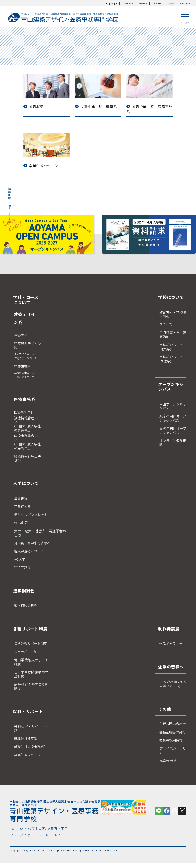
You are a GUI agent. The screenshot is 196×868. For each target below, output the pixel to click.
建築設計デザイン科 (27, 355)
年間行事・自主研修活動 (173, 339)
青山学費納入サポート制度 (31, 666)
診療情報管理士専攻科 (27, 462)
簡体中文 (138, 3)
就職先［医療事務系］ (31, 751)
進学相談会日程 (26, 610)
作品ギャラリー (171, 648)
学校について (171, 302)
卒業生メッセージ (27, 759)
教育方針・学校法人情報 (173, 319)
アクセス (166, 329)
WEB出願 (21, 527)
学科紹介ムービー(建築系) (173, 351)
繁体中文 (154, 3)
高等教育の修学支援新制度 (31, 691)
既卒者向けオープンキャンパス (173, 423)
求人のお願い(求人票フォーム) (173, 688)
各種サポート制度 (30, 633)
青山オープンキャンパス (173, 410)
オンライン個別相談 (173, 447)
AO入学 (20, 564)
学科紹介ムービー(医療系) (173, 363)
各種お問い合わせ (173, 728)
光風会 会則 (168, 765)
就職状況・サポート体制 (31, 733)
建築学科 (21, 340)
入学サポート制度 (27, 656)
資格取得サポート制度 (31, 648)
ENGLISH (184, 3)
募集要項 (21, 503)
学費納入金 (22, 511)
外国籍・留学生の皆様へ (32, 547)
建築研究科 (24, 376)
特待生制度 (22, 572)
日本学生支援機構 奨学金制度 (31, 678)
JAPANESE (121, 3)
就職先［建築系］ (27, 743)
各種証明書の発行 (173, 736)
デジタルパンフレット (31, 519)
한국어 (169, 3)
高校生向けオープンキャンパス (173, 435)
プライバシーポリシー (173, 755)
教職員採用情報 (171, 744)
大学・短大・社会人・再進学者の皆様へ (40, 537)
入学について (26, 488)
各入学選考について (29, 555)
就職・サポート (28, 715)
